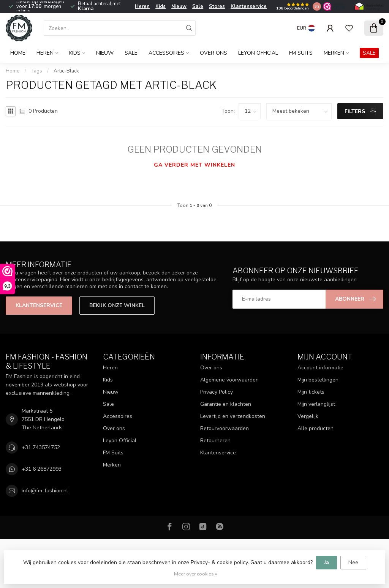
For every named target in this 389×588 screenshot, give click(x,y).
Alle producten (315, 428)
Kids (161, 6)
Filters (360, 111)
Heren (142, 6)
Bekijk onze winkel (117, 305)
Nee (353, 562)
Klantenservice (249, 6)
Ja (327, 562)
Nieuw (179, 6)
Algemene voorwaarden (229, 380)
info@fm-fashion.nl (45, 491)
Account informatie (320, 368)
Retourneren (215, 441)
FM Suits (301, 53)
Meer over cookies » (196, 574)
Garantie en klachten (226, 404)
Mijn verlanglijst (316, 404)
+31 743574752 (41, 447)
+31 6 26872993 (42, 469)
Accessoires (166, 53)
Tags (37, 71)
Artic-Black (66, 71)
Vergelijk (308, 416)
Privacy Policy (217, 392)
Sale (198, 6)
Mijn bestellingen (318, 380)
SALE (369, 53)
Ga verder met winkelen (194, 165)
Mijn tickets (311, 392)
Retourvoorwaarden (225, 428)
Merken (334, 53)
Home (18, 53)
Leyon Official (258, 53)
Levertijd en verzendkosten (233, 416)
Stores (217, 6)
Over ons (213, 53)
